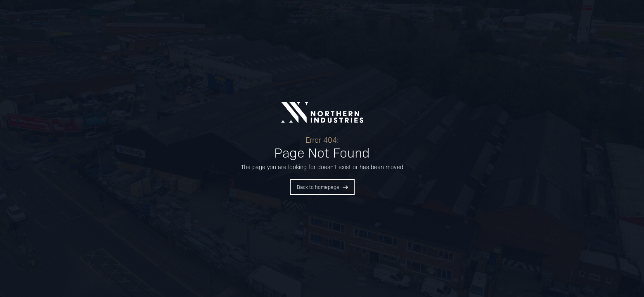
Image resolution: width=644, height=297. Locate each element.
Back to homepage (318, 187)
